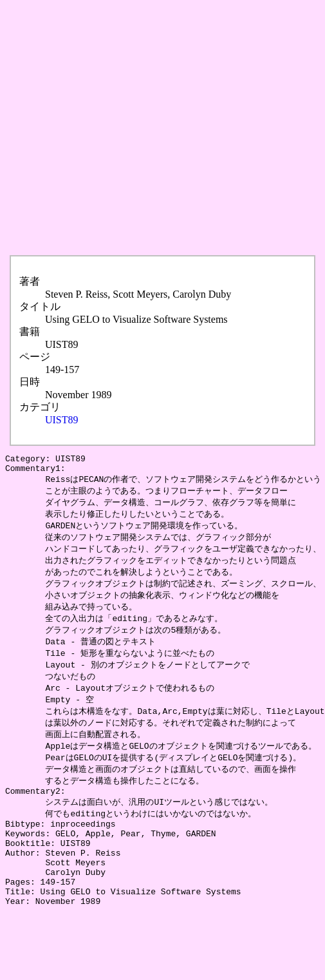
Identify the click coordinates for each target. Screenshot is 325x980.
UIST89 (62, 420)
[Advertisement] (123, 128)
